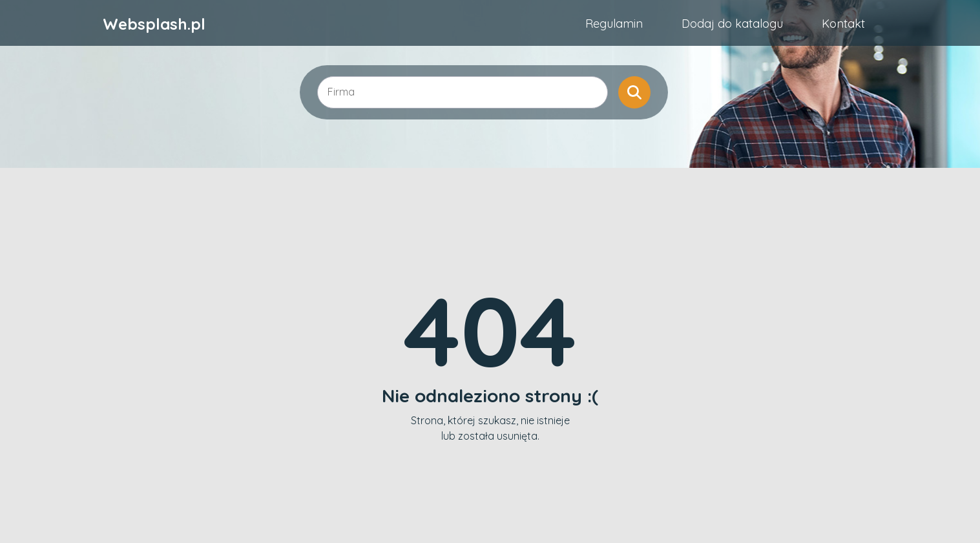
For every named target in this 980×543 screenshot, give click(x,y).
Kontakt (843, 24)
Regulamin (614, 24)
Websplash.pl (154, 24)
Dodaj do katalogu (732, 24)
